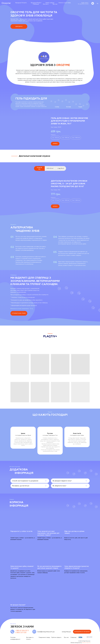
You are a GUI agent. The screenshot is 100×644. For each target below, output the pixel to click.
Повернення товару (44, 637)
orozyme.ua (66, 632)
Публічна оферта (56, 637)
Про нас (55, 4)
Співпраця (36, 4)
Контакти (46, 4)
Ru (98, 3)
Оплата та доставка (65, 3)
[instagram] (93, 3)
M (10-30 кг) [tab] (50, 168)
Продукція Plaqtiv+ (36, 3)
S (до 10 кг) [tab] (39, 168)
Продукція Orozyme (21, 3)
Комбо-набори (50, 3)
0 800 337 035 (21, 633)
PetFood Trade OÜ (86, 643)
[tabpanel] (50, 192)
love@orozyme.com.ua (46, 632)
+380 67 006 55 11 (22, 631)
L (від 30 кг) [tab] (61, 168)
